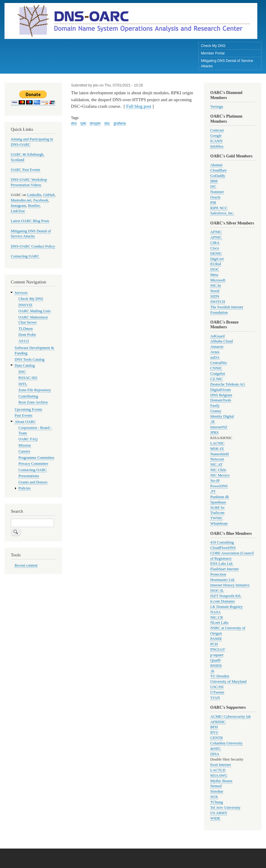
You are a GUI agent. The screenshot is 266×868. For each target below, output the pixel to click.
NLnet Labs (219, 623)
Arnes (215, 352)
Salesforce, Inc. (222, 213)
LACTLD (218, 770)
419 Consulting (222, 542)
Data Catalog (25, 365)
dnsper (95, 123)
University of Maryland (228, 682)
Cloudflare (218, 170)
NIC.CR (217, 617)
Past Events (24, 415)
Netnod (216, 786)
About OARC (25, 422)
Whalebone (219, 523)
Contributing (28, 396)
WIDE (215, 818)
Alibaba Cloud (221, 341)
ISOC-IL (217, 591)
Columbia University (226, 743)
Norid (215, 291)
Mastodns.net (21, 200)
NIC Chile (218, 470)
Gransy (216, 411)
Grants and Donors (33, 482)
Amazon (217, 347)
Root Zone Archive (33, 402)
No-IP (215, 481)
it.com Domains (223, 601)
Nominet (217, 192)
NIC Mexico (220, 475)
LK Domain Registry (226, 607)
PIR (213, 203)
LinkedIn (34, 195)
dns (74, 123)
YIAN (215, 698)
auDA (215, 357)
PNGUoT (218, 650)
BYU (214, 732)
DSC (22, 372)
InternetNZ (219, 427)
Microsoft (218, 280)
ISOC (215, 269)
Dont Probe (27, 335)
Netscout (217, 459)
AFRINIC (218, 722)
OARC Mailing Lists (35, 311)
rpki (83, 123)
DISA (215, 754)
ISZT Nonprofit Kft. (226, 596)
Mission (25, 445)
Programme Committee (37, 458)
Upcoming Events (28, 409)
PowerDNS (219, 486)
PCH (214, 644)
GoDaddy (218, 176)
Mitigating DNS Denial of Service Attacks (227, 63)
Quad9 (215, 660)
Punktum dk (220, 497)
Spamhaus (218, 502)
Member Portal (213, 53)
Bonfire (34, 206)
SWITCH (218, 302)
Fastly (215, 406)
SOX (214, 797)
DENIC (216, 254)
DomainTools (221, 400)
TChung (217, 802)
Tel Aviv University (225, 808)
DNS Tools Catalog (30, 359)
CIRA (215, 243)
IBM (214, 181)
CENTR (217, 738)
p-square (217, 655)
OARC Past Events (25, 170)
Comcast (217, 130)
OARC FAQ (28, 439)
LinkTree (18, 211)
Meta (214, 275)
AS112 (24, 341)
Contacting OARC (25, 256)
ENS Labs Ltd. (222, 564)
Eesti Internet (221, 765)
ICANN (216, 141)
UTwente (217, 692)
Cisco (215, 248)
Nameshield (219, 454)
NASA (215, 612)
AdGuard (217, 336)
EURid (216, 264)
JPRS (214, 433)
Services (21, 293)
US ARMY (219, 813)
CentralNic (219, 363)
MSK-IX (217, 449)
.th (212, 671)
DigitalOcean (220, 390)
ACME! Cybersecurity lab (230, 717)
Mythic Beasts (221, 781)
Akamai (216, 165)
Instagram (18, 206)
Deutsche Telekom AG (228, 384)
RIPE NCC (219, 208)
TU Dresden (220, 676)
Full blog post (139, 106)
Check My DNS (213, 46)
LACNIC (217, 443)
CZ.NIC (217, 379)
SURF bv (217, 508)
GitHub (49, 195)
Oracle (215, 197)
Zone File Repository (35, 390)
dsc (107, 123)
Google (216, 136)
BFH (214, 727)
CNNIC (216, 368)
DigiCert (217, 259)
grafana (120, 123)
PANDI (216, 639)
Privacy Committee (33, 464)
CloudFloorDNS (223, 548)
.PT (213, 491)
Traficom (217, 513)
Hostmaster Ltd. (223, 580)
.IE (212, 422)
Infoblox (217, 146)
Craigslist (218, 374)
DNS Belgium (221, 395)
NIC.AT (216, 465)
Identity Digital (222, 416)
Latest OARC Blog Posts (30, 221)
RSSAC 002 (28, 378)
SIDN (215, 296)
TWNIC (217, 518)
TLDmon (26, 329)
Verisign (217, 107)
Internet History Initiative (230, 585)
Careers (24, 451)
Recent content (26, 565)
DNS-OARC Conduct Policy (33, 246)
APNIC (216, 237)
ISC (213, 186)
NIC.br (216, 286)
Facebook (41, 200)
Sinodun (217, 791)
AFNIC (216, 232)
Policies (25, 488)
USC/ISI (217, 687)
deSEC (216, 749)
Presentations (29, 476)
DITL (23, 384)
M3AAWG (219, 776)
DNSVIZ (26, 305)
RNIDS (216, 666)
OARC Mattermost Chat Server (33, 320)
